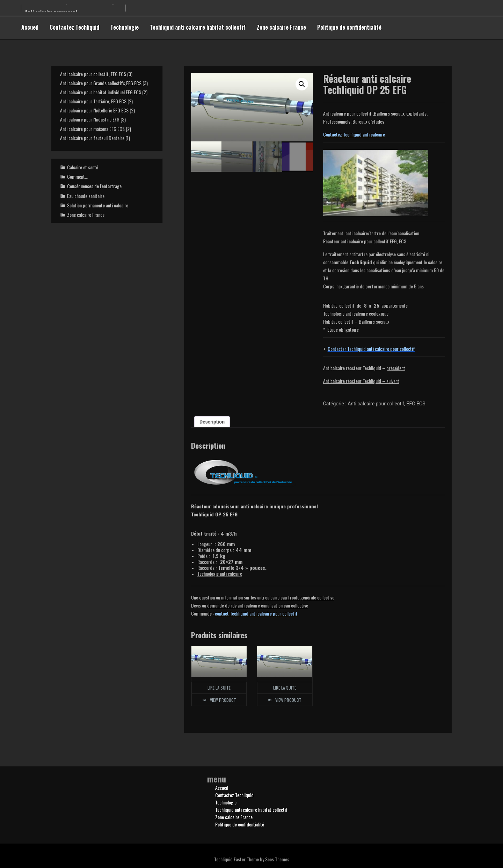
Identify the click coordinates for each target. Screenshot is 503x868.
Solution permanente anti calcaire (98, 205)
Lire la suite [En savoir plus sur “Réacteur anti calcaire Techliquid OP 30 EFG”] (219, 688)
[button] (302, 84)
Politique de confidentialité (349, 27)
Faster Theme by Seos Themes (261, 859)
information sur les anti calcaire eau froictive (278, 597)
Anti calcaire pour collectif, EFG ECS (386, 404)
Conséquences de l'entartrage (94, 186)
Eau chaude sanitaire (86, 196)
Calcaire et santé (83, 167)
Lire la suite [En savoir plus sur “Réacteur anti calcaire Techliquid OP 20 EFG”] (285, 688)
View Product (223, 700)
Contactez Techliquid (74, 27)
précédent (396, 368)
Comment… (77, 176)
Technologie (125, 27)
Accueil (30, 27)
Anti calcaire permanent (51, 11)
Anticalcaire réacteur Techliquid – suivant (361, 381)
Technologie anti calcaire (220, 573)
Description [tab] (212, 422)
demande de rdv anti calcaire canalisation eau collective (258, 605)
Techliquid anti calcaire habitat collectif (198, 27)
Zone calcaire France (281, 27)
